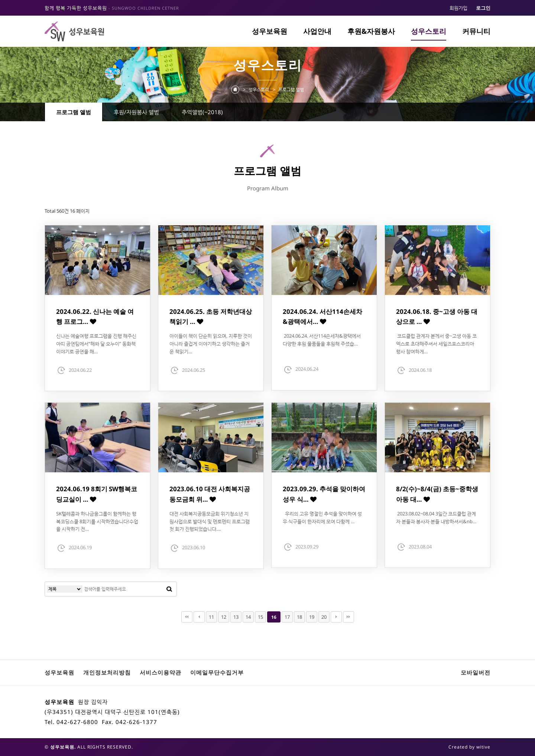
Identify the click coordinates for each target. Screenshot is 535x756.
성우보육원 (270, 31)
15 (260, 617)
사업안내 (317, 31)
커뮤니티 (476, 31)
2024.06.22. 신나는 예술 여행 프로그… (95, 316)
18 (299, 617)
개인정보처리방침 (107, 672)
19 (312, 617)
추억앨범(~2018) (202, 112)
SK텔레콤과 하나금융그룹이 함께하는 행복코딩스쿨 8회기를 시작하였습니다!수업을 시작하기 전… (97, 521)
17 (287, 617)
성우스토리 (429, 31)
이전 (199, 617)
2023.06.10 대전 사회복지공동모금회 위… (210, 494)
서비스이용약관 (160, 672)
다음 (336, 617)
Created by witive (469, 747)
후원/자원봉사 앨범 (136, 112)
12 (224, 617)
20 (324, 617)
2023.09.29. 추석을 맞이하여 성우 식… (324, 494)
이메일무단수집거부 (217, 672)
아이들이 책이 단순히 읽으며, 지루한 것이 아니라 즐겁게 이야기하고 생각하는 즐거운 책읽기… (211, 344)
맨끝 (348, 617)
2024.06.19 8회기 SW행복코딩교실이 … (97, 494)
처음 (187, 617)
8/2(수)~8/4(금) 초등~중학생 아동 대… (437, 494)
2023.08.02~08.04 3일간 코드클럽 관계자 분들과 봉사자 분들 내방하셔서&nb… (436, 517)
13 (236, 617)
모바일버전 (476, 672)
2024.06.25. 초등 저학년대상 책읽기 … (211, 316)
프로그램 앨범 (74, 112)
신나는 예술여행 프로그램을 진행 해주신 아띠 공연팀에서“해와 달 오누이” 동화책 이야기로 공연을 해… (96, 344)
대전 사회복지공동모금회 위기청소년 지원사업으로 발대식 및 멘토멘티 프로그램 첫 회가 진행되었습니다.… (210, 521)
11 (211, 617)
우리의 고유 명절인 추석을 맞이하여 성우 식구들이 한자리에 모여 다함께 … (322, 517)
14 (248, 617)
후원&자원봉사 (371, 31)
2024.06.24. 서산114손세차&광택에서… (322, 316)
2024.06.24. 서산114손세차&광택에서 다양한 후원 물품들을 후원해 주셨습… (322, 340)
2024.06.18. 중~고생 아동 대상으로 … (437, 316)
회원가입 (458, 8)
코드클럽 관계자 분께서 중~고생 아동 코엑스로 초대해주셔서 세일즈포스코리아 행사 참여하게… (436, 344)
